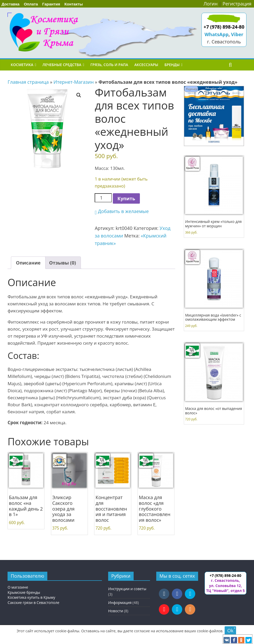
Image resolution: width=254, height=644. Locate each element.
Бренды (172, 65)
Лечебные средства (62, 65)
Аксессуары (146, 65)
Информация (120, 603)
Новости (116, 611)
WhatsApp (217, 34)
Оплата (31, 4)
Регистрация (237, 4)
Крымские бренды (24, 592)
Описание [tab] (28, 263)
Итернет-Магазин (74, 82)
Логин (211, 4)
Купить (126, 198)
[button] (79, 95)
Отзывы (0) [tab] (63, 263)
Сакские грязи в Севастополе (33, 603)
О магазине (18, 587)
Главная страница (28, 82)
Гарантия (51, 4)
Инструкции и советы (127, 589)
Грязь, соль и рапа (109, 65)
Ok (230, 630)
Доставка (11, 4)
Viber (237, 34)
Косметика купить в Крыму (31, 597)
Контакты (74, 4)
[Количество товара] (103, 198)
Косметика (22, 65)
